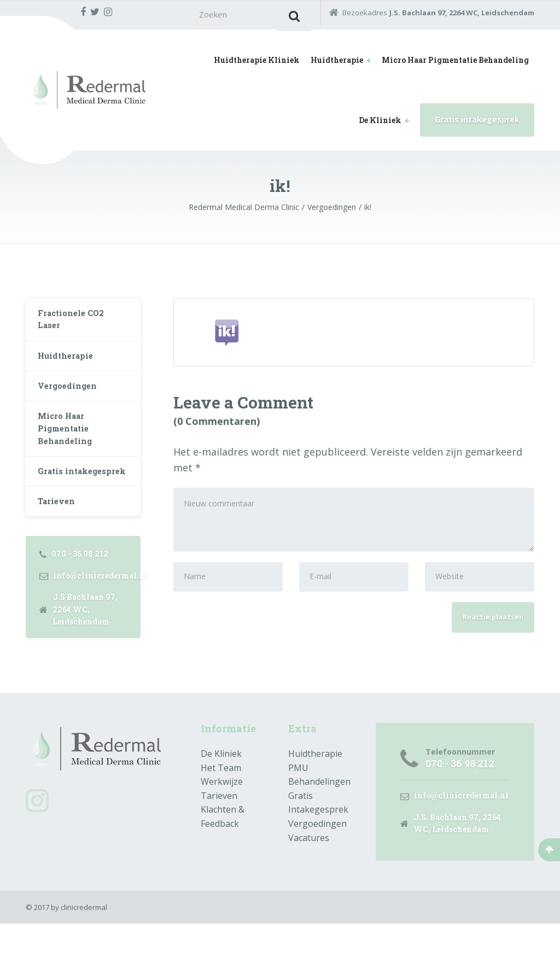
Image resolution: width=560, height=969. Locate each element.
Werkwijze (222, 825)
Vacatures (309, 880)
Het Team (221, 810)
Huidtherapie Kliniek (257, 63)
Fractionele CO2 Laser (75, 326)
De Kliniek (380, 123)
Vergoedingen (71, 400)
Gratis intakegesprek (477, 123)
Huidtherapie (337, 63)
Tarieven (59, 543)
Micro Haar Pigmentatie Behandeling (455, 63)
